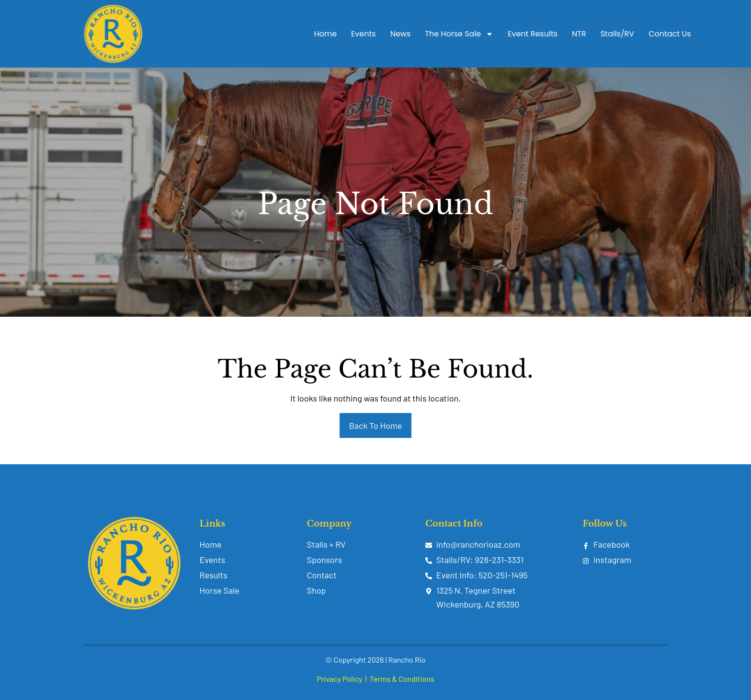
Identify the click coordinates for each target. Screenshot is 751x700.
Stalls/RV (617, 34)
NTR (579, 34)
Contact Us (670, 34)
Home (325, 34)
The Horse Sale (459, 34)
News (401, 34)
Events (364, 34)
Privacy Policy (339, 679)
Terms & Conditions (402, 679)
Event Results (533, 34)
